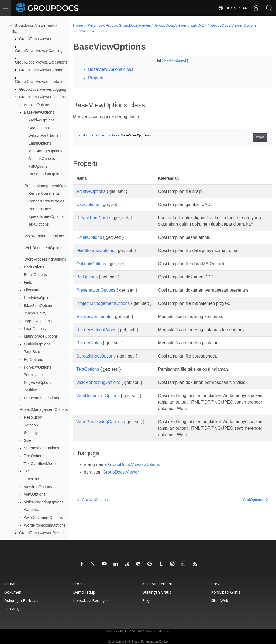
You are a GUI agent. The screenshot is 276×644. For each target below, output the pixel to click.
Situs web (220, 601)
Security (31, 433)
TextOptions (39, 224)
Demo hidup (84, 592)
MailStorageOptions (45, 151)
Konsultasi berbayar (91, 601)
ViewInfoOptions (38, 487)
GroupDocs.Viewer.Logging (43, 89)
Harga (216, 584)
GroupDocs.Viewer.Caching (39, 51)
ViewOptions (35, 494)
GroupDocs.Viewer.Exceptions (41, 62)
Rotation (31, 425)
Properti (96, 78)
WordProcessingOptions (45, 259)
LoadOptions (35, 329)
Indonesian (233, 8)
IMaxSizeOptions (38, 306)
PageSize (32, 352)
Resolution (33, 417)
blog (146, 601)
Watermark (33, 510)
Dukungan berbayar (21, 601)
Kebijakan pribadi (119, 642)
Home (78, 25)
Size (27, 440)
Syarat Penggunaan (145, 642)
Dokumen (13, 592)
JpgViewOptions (38, 321)
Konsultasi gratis (226, 592)
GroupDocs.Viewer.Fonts (41, 70)
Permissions (34, 375)
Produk (79, 584)
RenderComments (44, 193)
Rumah (10, 584)
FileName (32, 290)
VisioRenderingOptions (44, 236)
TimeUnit (31, 479)
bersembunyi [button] (169, 61)
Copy (246, 138)
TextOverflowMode (39, 464)
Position (30, 390)
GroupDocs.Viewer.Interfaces (40, 82)
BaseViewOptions (39, 112)
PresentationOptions (46, 174)
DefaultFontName (44, 135)
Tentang (11, 609)
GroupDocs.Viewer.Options (42, 97)
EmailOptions (40, 143)
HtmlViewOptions (39, 298)
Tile (27, 471)
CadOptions (39, 128)
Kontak (164, 642)
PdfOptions (38, 166)
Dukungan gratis (157, 592)
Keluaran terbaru (157, 584)
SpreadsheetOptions (46, 216)
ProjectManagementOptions (49, 186)
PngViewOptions (38, 383)
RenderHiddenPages (46, 201)
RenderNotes (40, 209)
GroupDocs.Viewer (35, 39)
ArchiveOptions (37, 105)
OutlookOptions (42, 159)
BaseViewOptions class (111, 69)
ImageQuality (35, 313)
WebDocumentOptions (44, 248)
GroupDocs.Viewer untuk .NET (181, 25)
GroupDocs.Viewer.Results (42, 533)
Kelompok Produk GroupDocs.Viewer (119, 25)
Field (28, 282)
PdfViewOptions (37, 367)
